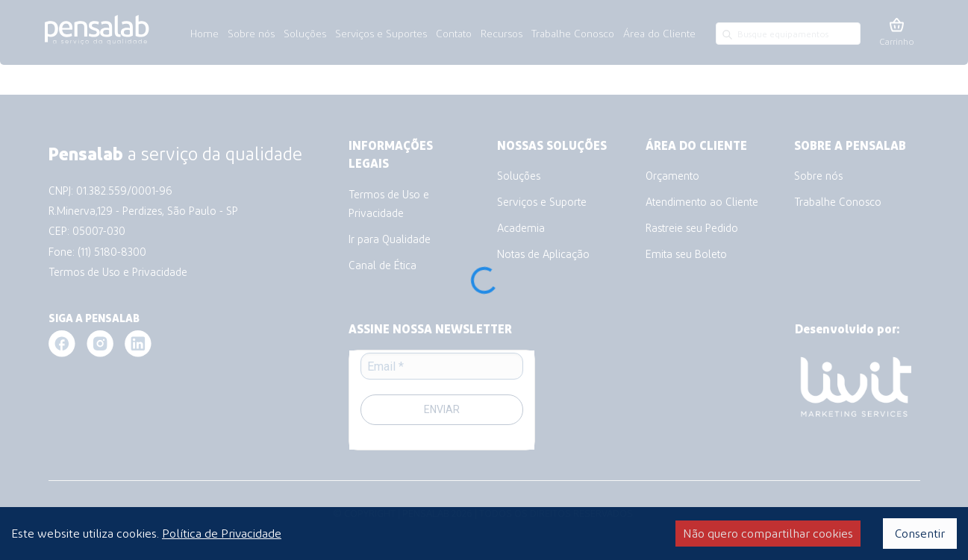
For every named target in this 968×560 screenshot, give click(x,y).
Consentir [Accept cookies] (920, 533)
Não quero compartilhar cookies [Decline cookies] (768, 533)
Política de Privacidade (222, 533)
